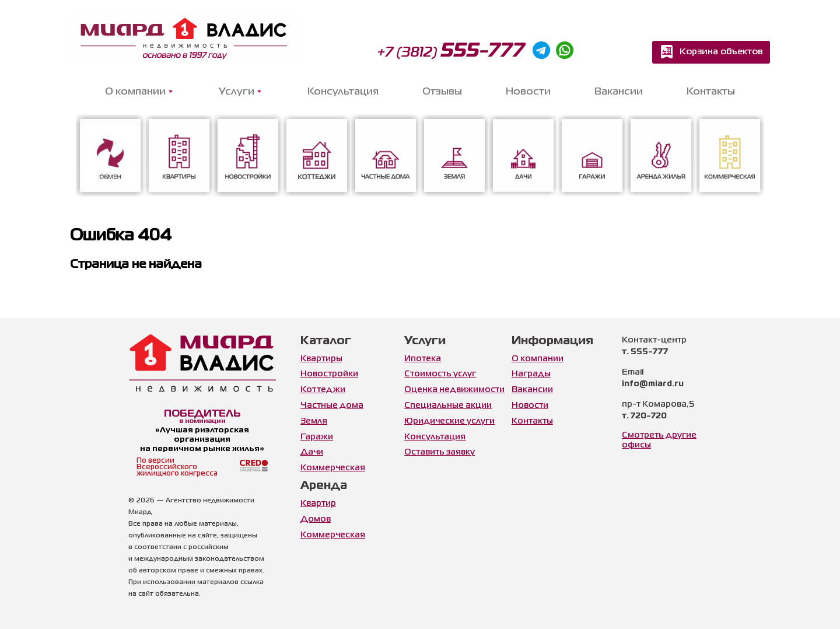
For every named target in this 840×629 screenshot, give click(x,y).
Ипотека (423, 359)
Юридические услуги (449, 421)
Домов (316, 519)
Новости (528, 92)
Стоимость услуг (440, 374)
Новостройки (329, 374)
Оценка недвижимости (454, 390)
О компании (538, 359)
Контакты (711, 92)
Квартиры (321, 359)
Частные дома (332, 406)
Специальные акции (448, 406)
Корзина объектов (721, 52)
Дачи (312, 452)
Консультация (343, 92)
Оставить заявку (440, 452)
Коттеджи (323, 390)
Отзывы (442, 92)
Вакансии (619, 92)
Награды (531, 374)
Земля (314, 421)
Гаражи (317, 437)
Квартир (318, 504)
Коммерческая (333, 468)
